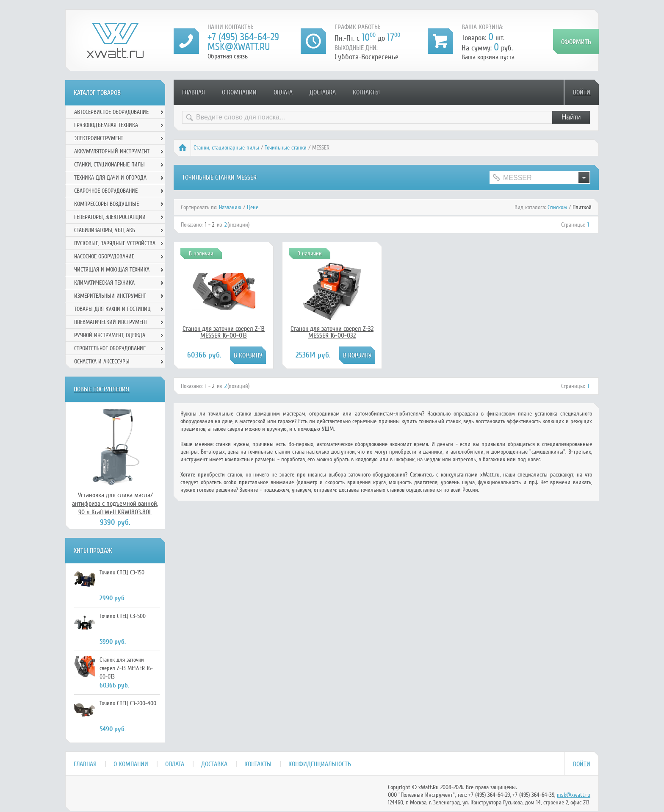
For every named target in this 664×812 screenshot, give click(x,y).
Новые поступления (101, 389)
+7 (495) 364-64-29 (243, 37)
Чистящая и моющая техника (112, 270)
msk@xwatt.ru (239, 47)
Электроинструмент (99, 138)
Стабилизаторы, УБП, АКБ (105, 230)
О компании (239, 92)
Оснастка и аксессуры (102, 362)
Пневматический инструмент (111, 322)
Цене (253, 207)
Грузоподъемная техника (106, 125)
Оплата (283, 92)
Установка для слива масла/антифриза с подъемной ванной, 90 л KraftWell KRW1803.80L (115, 504)
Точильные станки (286, 148)
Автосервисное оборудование (111, 112)
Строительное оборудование (110, 348)
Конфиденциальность (320, 764)
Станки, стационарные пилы (226, 148)
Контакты (366, 92)
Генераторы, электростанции (110, 217)
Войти (582, 92)
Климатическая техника (104, 283)
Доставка (323, 92)
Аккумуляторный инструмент (112, 151)
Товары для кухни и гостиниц (112, 309)
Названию (230, 207)
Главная (194, 92)
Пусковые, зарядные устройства (115, 243)
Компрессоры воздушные (107, 204)
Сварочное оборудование (106, 191)
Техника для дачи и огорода (110, 178)
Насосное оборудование (104, 256)
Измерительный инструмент (110, 296)
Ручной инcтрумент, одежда (110, 335)
